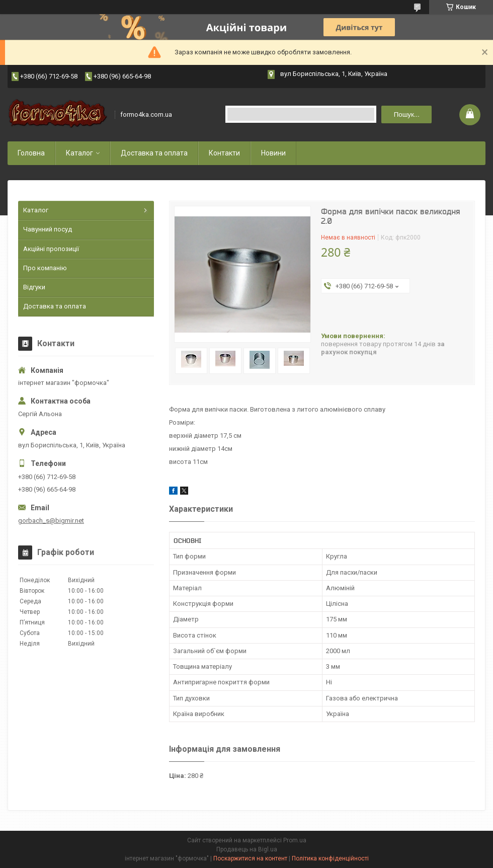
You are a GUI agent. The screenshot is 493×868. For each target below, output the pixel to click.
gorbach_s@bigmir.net (51, 521)
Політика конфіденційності (330, 858)
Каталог (79, 153)
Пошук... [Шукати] (407, 114)
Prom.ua (295, 840)
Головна (31, 153)
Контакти (224, 153)
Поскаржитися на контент (250, 858)
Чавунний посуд (48, 229)
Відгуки (34, 287)
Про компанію (45, 268)
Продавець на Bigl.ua (247, 849)
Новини (273, 153)
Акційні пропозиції (51, 249)
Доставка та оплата (154, 153)
